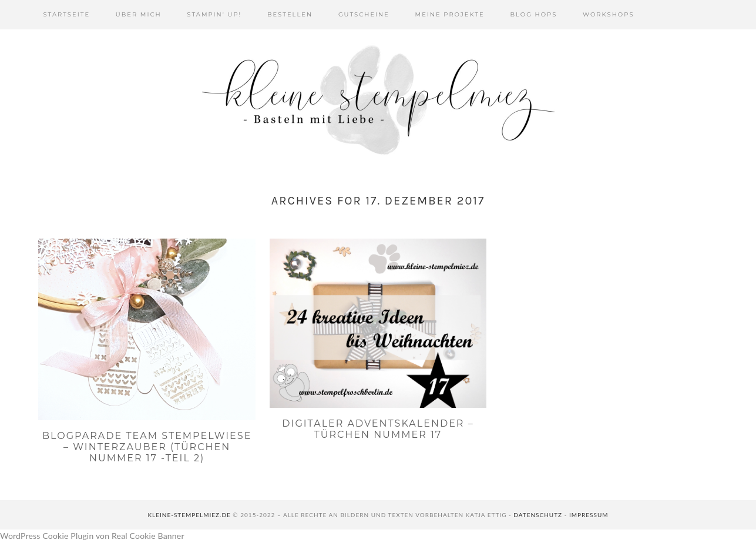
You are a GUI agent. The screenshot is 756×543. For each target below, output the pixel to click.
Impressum (589, 515)
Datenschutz (538, 515)
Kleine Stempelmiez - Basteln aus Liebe (378, 100)
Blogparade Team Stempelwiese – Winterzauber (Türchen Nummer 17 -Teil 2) (147, 447)
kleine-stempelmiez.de (189, 515)
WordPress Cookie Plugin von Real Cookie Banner (92, 536)
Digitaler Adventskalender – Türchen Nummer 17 (378, 429)
